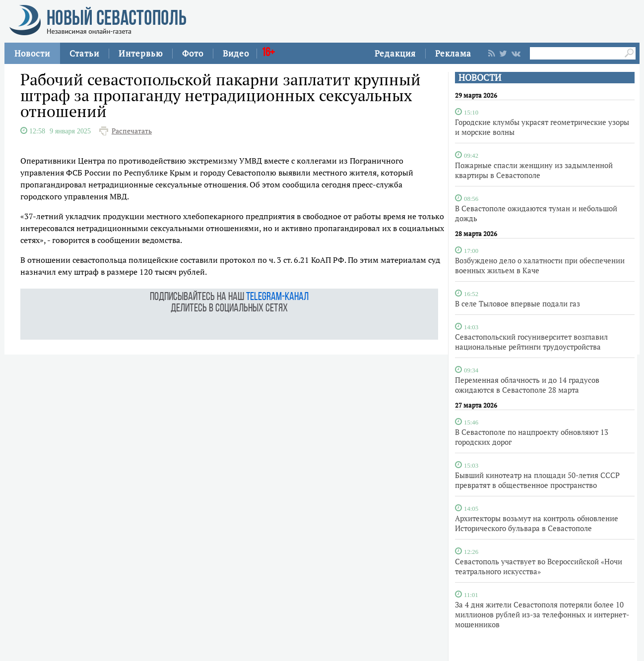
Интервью (141, 53)
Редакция (395, 53)
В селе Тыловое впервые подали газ (517, 303)
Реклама (453, 53)
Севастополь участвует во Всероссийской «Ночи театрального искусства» (539, 566)
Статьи (84, 53)
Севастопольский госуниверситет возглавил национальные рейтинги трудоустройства (531, 342)
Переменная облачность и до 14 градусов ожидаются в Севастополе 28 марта (527, 385)
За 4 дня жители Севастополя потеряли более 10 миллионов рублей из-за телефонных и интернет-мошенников (542, 614)
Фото (193, 53)
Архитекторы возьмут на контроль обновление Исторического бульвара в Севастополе (537, 523)
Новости (32, 53)
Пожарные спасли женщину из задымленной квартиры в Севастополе (534, 170)
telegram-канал (277, 297)
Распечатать (132, 131)
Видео (236, 53)
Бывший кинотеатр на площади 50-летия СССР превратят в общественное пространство (537, 480)
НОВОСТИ (480, 78)
